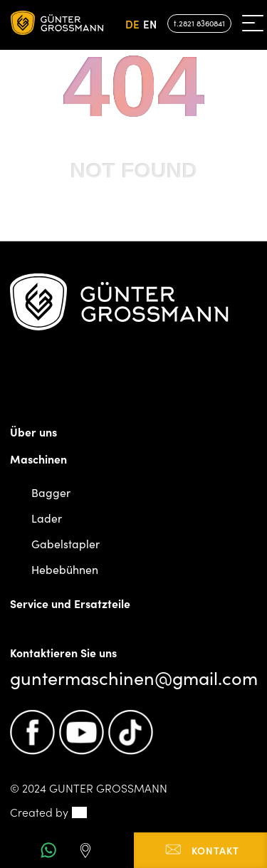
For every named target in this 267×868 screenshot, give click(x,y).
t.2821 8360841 (199, 23)
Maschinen (38, 459)
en (150, 24)
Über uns (33, 432)
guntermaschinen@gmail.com (134, 678)
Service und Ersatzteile (70, 603)
